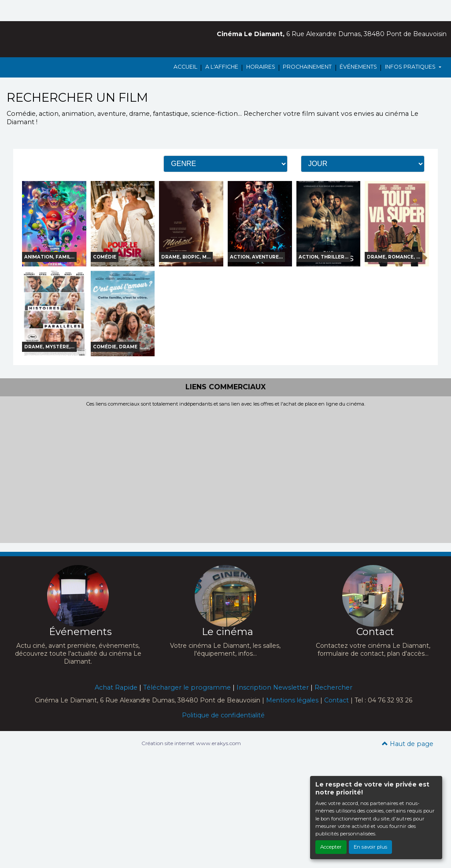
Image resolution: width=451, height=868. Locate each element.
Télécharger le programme (187, 687)
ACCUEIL (185, 67)
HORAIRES (261, 67)
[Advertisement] (225, 473)
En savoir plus (370, 847)
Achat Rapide (116, 687)
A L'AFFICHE (222, 67)
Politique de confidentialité (223, 715)
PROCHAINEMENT (307, 67)
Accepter (331, 847)
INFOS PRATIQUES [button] (411, 67)
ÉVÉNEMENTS (358, 67)
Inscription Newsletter (273, 687)
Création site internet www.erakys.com (191, 743)
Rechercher (333, 687)
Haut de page (408, 744)
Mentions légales (292, 700)
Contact (336, 700)
